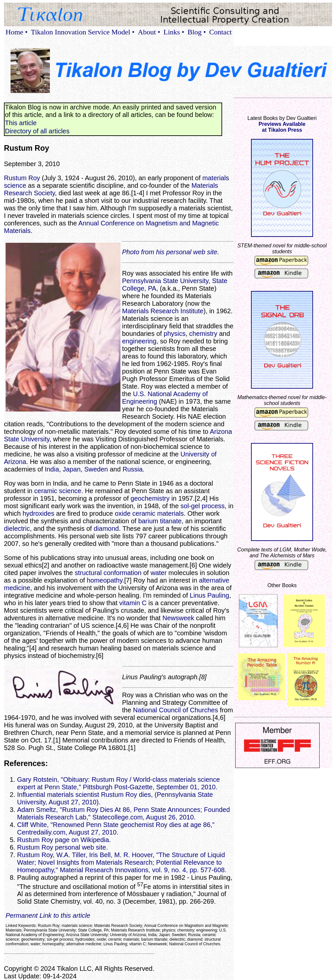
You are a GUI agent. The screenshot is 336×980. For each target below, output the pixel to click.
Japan (72, 469)
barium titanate (160, 521)
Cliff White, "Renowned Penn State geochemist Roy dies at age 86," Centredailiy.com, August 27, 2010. (116, 828)
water (159, 573)
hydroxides (39, 513)
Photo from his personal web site (170, 252)
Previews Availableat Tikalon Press (282, 127)
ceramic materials (158, 513)
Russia (132, 469)
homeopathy (105, 580)
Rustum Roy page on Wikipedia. (64, 840)
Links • (174, 32)
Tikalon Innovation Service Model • (83, 32)
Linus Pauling (209, 595)
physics (175, 334)
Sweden (96, 469)
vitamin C (133, 603)
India (52, 469)
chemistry (203, 334)
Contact (220, 32)
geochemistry (150, 498)
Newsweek (178, 618)
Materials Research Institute (163, 311)
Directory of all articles (37, 131)
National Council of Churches (175, 710)
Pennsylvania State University (165, 281)
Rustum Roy (22, 178)
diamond (106, 528)
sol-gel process (203, 506)
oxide (123, 513)
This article (21, 123)
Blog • (197, 32)
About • (149, 32)
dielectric (17, 528)
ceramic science (58, 491)
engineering (139, 341)
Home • (17, 32)
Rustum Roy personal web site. (63, 847)
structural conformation (108, 573)
